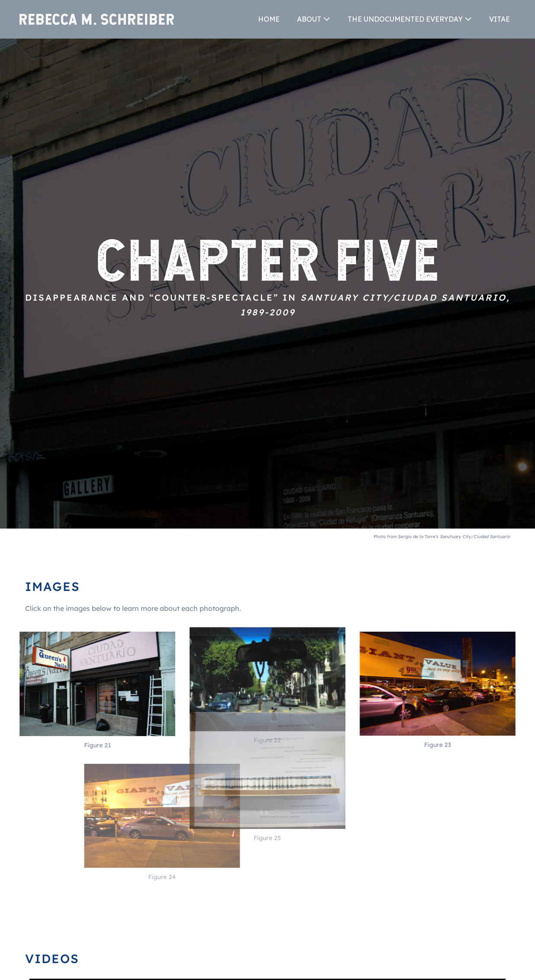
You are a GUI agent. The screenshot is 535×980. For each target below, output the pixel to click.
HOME (269, 19)
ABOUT (309, 19)
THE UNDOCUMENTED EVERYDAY (405, 19)
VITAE (500, 19)
